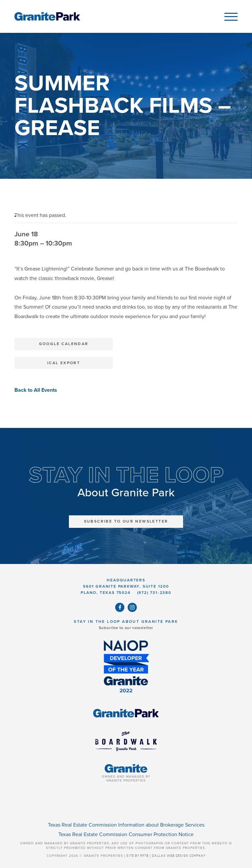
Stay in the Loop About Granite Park (126, 622)
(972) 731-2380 (154, 593)
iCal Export (64, 363)
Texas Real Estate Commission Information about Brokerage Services (126, 825)
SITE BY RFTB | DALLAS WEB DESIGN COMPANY (166, 856)
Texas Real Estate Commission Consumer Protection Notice (126, 834)
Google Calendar (64, 344)
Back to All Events (36, 390)
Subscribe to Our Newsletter (126, 521)
